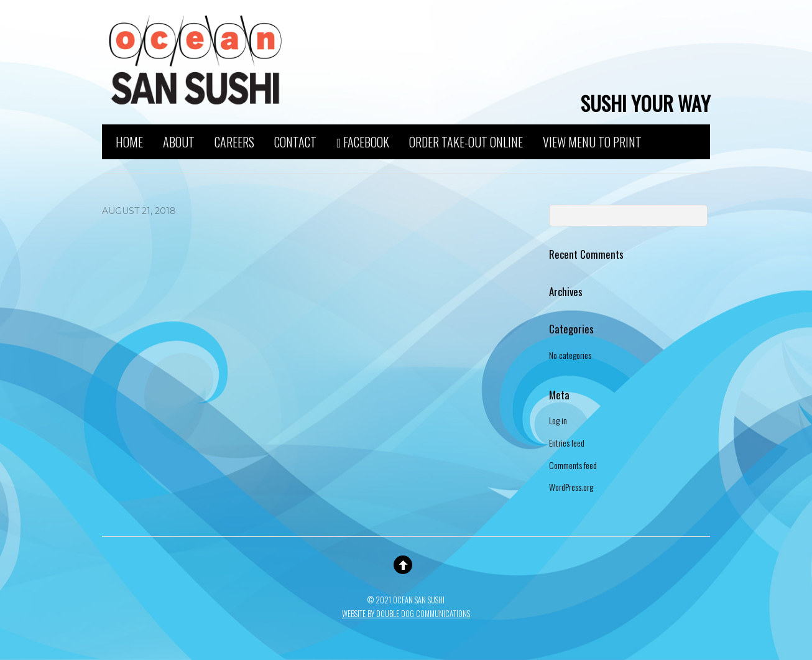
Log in (558, 420)
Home (129, 140)
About (179, 140)
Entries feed (567, 443)
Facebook (363, 141)
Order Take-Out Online (466, 140)
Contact (295, 140)
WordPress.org (571, 487)
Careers (234, 140)
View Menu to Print (592, 140)
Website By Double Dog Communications (406, 614)
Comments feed (573, 465)
